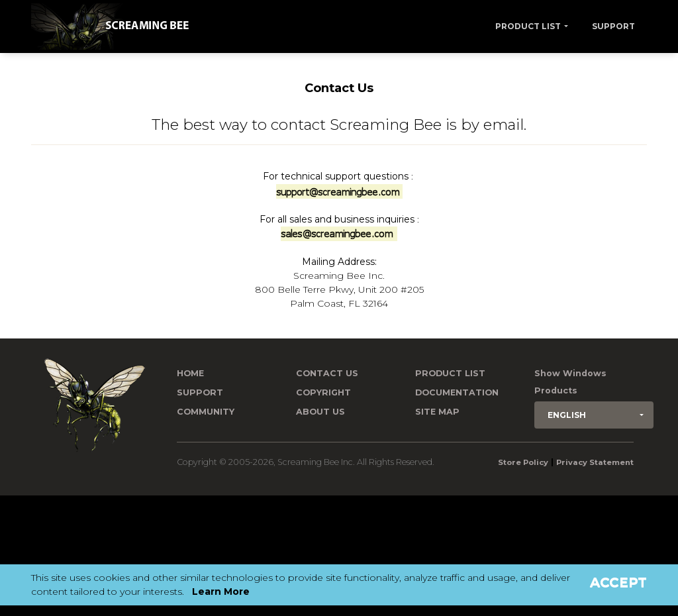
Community (206, 412)
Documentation (457, 392)
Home (190, 373)
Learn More (221, 591)
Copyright (323, 392)
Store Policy (523, 462)
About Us (320, 412)
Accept (618, 582)
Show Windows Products (570, 382)
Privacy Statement (595, 462)
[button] (594, 415)
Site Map (437, 412)
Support (613, 26)
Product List (528, 26)
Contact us (327, 373)
